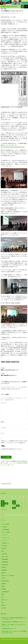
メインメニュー (26, 7)
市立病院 (4, 567)
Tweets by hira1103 (6, 484)
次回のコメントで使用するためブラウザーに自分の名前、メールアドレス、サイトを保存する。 (14, 442)
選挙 (3, 594)
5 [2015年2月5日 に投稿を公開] (14, 501)
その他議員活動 (5, 530)
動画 (3, 551)
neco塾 (3, 258)
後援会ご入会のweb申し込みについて (14, 369)
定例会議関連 (5, 559)
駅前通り (4, 605)
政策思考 (4, 573)
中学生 (3, 362)
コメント (4, 403)
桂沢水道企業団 (5, 581)
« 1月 (2, 510)
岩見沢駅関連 (5, 562)
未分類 (3, 578)
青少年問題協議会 (15, 362)
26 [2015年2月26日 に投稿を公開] (14, 508)
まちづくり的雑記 (6, 532)
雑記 (3, 603)
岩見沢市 (8, 362)
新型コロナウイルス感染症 (8, 576)
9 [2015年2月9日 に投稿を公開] (3, 503)
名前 (3, 422)
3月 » (5, 510)
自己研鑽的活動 (5, 592)
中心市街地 (4, 546)
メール (3, 428)
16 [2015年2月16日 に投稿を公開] (3, 506)
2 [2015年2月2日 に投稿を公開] (3, 501)
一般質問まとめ (5, 543)
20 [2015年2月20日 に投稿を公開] (18, 506)
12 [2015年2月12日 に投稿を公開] (14, 503)
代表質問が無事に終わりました (9, 629)
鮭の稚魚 (4, 608)
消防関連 (4, 584)
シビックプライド (6, 538)
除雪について (5, 600)
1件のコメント (20, 13)
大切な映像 (4, 554)
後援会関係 (4, 570)
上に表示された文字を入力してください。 (12, 449)
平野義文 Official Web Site (9, 7)
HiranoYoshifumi (12, 13)
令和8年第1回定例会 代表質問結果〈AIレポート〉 (14, 622)
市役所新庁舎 (5, 565)
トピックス (4, 540)
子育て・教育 (3, 9)
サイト (3, 433)
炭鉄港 (3, 586)
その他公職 (4, 527)
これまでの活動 (5, 524)
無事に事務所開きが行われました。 (14, 374)
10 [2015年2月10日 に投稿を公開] (6, 503)
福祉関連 (4, 589)
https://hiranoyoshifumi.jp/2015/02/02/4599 (13, 147)
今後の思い (4, 548)
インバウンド (5, 535)
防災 (3, 597)
